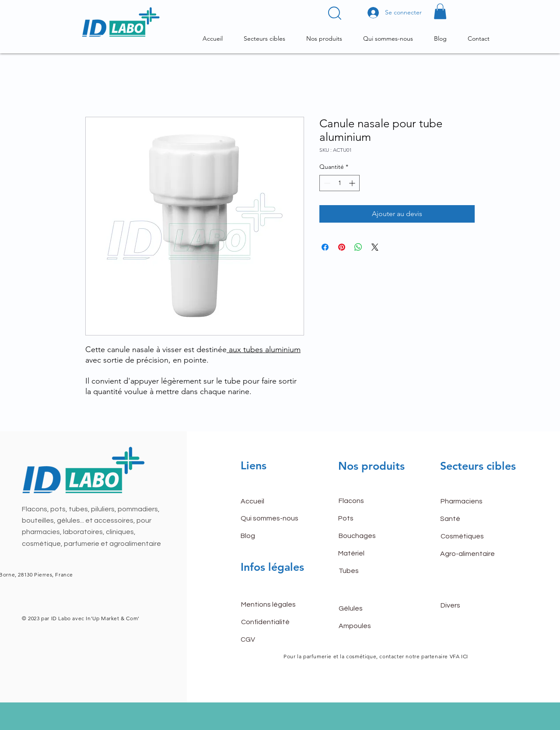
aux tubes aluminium (264, 349)
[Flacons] (370, 501)
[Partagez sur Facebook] (325, 247)
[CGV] (272, 639)
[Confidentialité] (272, 622)
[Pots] (369, 518)
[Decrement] (326, 183)
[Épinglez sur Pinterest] (342, 247)
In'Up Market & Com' (112, 618)
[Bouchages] (370, 536)
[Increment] (353, 183)
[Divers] (472, 605)
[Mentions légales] (272, 604)
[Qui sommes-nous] (272, 518)
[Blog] (272, 536)
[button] (335, 13)
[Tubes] (370, 571)
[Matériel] (369, 553)
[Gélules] (370, 608)
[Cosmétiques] (472, 536)
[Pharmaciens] (472, 501)
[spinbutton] (339, 183)
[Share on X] (375, 247)
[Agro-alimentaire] (471, 554)
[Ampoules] (370, 626)
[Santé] (471, 519)
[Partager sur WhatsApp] (358, 247)
